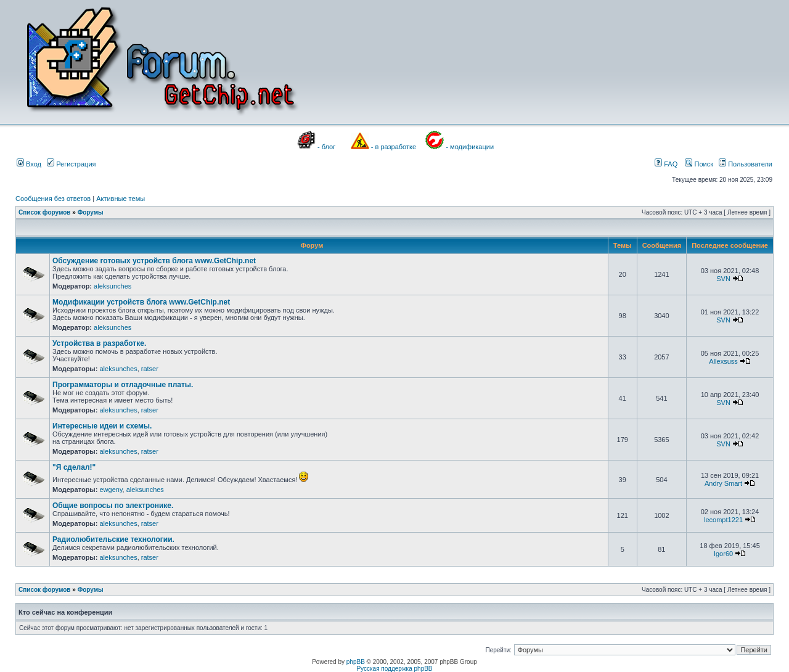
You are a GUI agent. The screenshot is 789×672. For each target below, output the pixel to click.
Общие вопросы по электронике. (113, 506)
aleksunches (112, 286)
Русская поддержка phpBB (394, 669)
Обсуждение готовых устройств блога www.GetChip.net (154, 261)
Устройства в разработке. (99, 343)
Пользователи (746, 164)
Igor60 (723, 554)
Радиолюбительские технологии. (113, 539)
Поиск (699, 164)
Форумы (91, 212)
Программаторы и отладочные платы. (123, 385)
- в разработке (394, 147)
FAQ (666, 164)
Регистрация (71, 164)
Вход (29, 164)
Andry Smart (723, 483)
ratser (150, 369)
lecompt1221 (723, 520)
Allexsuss (723, 361)
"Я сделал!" (74, 467)
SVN (723, 279)
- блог (326, 147)
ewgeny (111, 490)
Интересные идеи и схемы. (102, 426)
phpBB (356, 662)
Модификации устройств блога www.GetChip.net (141, 302)
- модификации (470, 147)
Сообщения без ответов (53, 199)
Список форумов (45, 212)
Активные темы (121, 199)
